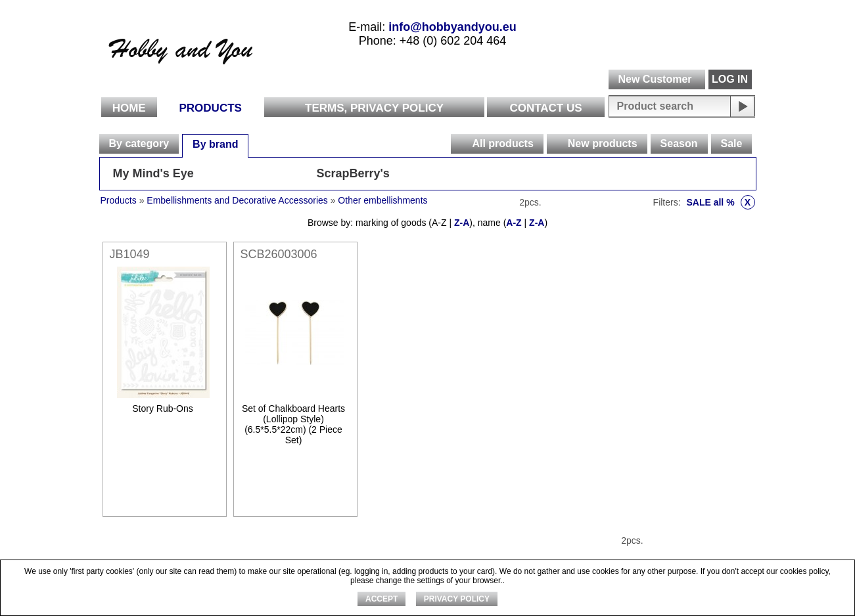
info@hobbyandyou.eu (452, 27)
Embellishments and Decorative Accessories (238, 200)
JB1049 (130, 254)
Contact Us (545, 108)
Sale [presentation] (732, 143)
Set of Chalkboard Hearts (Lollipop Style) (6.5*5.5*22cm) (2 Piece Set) (293, 424)
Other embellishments (382, 200)
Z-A (462, 223)
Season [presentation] (679, 143)
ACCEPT (381, 599)
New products (603, 143)
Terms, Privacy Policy (374, 108)
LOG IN (730, 79)
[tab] (139, 144)
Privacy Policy (457, 599)
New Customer (655, 79)
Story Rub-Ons (163, 408)
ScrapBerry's (353, 173)
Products (211, 108)
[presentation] (461, 144)
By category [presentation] (139, 143)
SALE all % (720, 202)
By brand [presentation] (215, 144)
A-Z (514, 223)
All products (502, 143)
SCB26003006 (279, 254)
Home (129, 108)
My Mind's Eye (153, 173)
